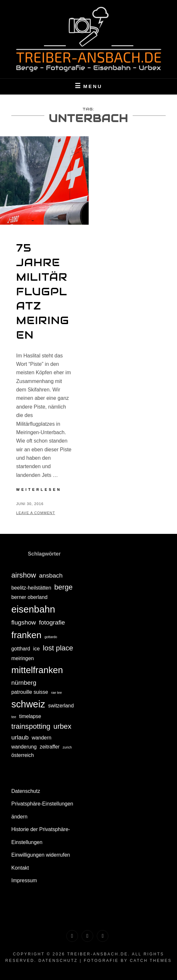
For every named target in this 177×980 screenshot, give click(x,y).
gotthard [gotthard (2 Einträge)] (21, 649)
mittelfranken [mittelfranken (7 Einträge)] (37, 670)
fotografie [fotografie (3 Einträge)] (52, 622)
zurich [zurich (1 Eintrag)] (67, 747)
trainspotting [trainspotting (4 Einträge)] (31, 726)
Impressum (24, 880)
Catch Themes (151, 961)
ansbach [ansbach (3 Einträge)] (51, 575)
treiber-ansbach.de (97, 954)
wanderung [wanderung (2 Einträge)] (24, 747)
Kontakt (20, 868)
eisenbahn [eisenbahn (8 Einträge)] (33, 609)
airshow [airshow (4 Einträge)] (24, 575)
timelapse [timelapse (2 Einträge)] (30, 716)
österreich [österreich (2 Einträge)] (23, 755)
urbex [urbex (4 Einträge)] (62, 726)
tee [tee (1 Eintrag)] (14, 717)
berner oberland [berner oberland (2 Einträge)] (29, 597)
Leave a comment (36, 513)
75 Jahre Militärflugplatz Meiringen (43, 291)
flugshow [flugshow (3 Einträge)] (24, 622)
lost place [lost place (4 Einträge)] (58, 648)
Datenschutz (26, 791)
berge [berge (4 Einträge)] (64, 587)
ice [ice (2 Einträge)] (37, 649)
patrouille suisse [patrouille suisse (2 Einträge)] (30, 692)
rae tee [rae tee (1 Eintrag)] (56, 693)
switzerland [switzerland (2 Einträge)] (61, 706)
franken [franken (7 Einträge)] (26, 635)
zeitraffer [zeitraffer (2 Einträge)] (50, 747)
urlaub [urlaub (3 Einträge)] (20, 737)
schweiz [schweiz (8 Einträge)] (28, 704)
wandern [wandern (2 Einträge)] (42, 738)
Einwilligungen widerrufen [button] (41, 855)
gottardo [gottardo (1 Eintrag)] (51, 637)
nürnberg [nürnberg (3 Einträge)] (24, 683)
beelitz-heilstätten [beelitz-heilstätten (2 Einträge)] (31, 588)
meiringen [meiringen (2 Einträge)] (23, 658)
